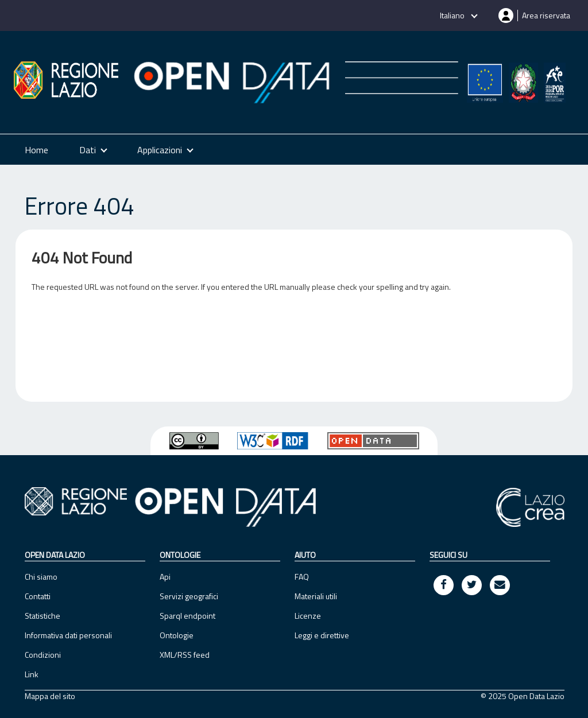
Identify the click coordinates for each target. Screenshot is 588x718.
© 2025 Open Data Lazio (523, 696)
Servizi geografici (189, 596)
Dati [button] (88, 150)
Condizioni (43, 655)
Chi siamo (41, 577)
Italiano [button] (453, 15)
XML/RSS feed (185, 655)
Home (36, 150)
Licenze (308, 616)
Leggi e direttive (322, 635)
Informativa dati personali (68, 635)
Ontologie (177, 635)
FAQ (302, 577)
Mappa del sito (50, 696)
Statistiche (42, 616)
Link (32, 674)
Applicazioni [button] (160, 150)
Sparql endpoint (187, 616)
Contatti (38, 596)
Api (165, 577)
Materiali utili (316, 596)
